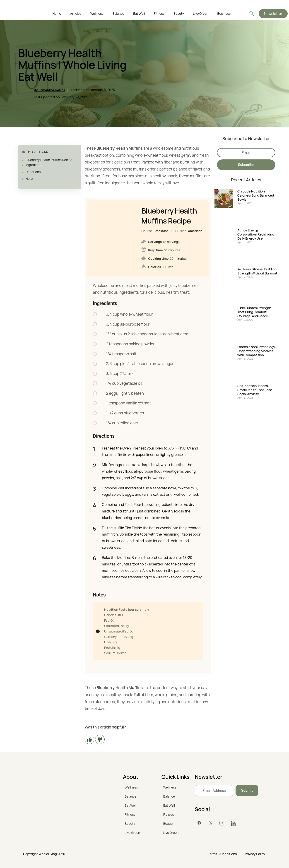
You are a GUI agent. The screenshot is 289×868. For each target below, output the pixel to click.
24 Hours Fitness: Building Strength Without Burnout (257, 271)
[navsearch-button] (251, 14)
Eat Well (139, 13)
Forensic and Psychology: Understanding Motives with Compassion (257, 351)
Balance (118, 13)
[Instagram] (222, 823)
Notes (30, 179)
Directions (33, 172)
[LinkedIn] (233, 823)
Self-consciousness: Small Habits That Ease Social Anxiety (255, 390)
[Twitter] (211, 823)
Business (224, 13)
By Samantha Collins (49, 90)
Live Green (201, 13)
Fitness (159, 13)
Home (57, 13)
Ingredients (34, 165)
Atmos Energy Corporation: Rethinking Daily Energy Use (256, 234)
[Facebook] (199, 823)
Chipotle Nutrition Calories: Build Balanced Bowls (256, 195)
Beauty (179, 13)
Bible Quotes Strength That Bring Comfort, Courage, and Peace (254, 312)
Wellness (97, 13)
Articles (76, 13)
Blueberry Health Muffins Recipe (49, 160)
